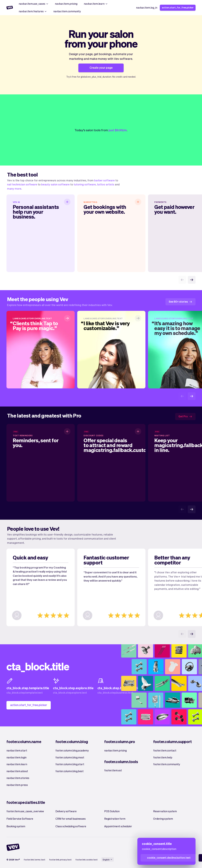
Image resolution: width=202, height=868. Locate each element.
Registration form (115, 819)
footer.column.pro (120, 742)
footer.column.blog (72, 742)
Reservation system (165, 811)
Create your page (101, 67)
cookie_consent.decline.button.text (169, 858)
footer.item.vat (113, 770)
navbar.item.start (17, 750)
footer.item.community (167, 764)
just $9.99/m (118, 130)
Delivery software (66, 811)
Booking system (16, 826)
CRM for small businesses (71, 819)
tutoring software (85, 184)
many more (14, 188)
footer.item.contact (165, 750)
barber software (104, 180)
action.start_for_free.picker (178, 7)
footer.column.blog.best (69, 771)
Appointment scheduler (118, 826)
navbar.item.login (16, 757)
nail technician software (22, 184)
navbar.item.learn (96, 4)
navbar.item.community (67, 11)
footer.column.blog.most (70, 757)
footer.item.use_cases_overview (25, 811)
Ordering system (163, 819)
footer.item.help (163, 757)
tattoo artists (106, 184)
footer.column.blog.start (70, 764)
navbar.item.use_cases (34, 4)
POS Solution (112, 811)
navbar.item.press (17, 785)
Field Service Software (20, 819)
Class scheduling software (71, 826)
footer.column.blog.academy (72, 750)
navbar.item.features (33, 11)
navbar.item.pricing (66, 4)
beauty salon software (55, 184)
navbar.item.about (17, 771)
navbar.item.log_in (147, 8)
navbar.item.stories (18, 778)
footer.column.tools (121, 762)
